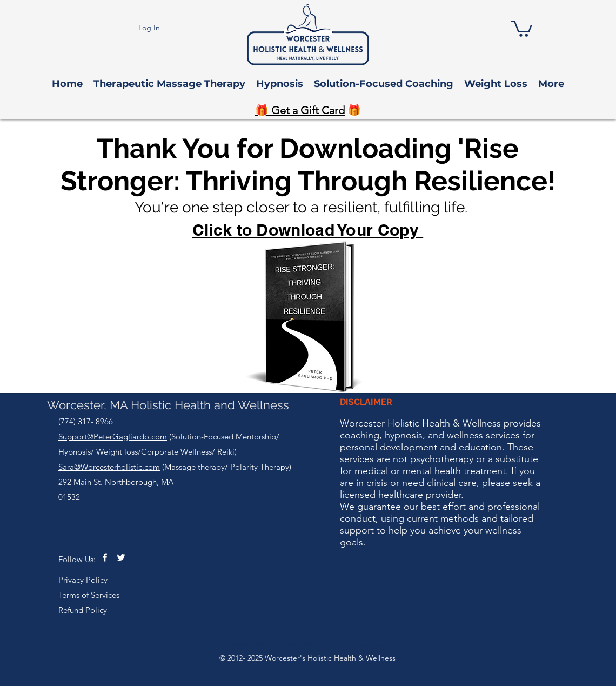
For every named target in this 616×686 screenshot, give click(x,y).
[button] (522, 28)
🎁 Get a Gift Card (300, 110)
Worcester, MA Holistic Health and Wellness (168, 405)
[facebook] (105, 557)
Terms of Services (89, 595)
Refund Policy (83, 610)
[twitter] (121, 557)
